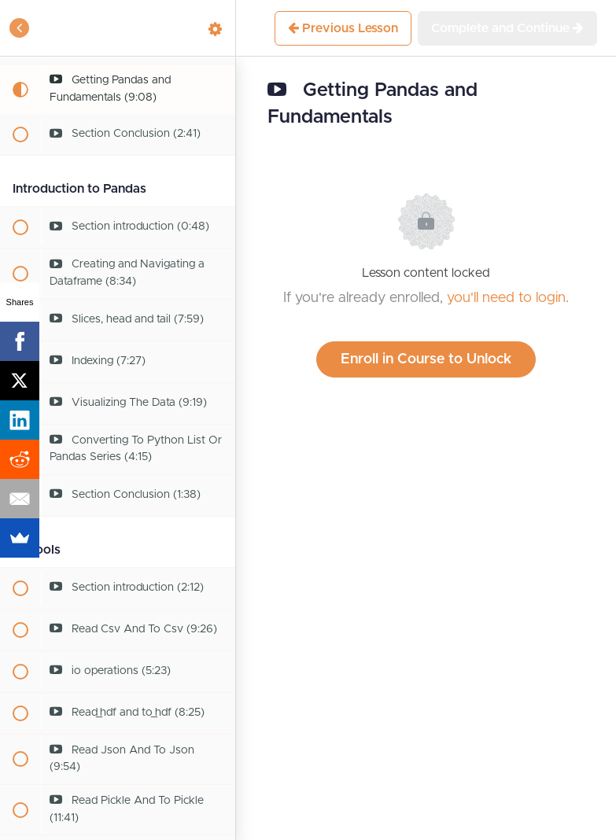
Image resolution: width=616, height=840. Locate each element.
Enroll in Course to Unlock (426, 359)
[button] (20, 28)
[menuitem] (216, 28)
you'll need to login (506, 298)
